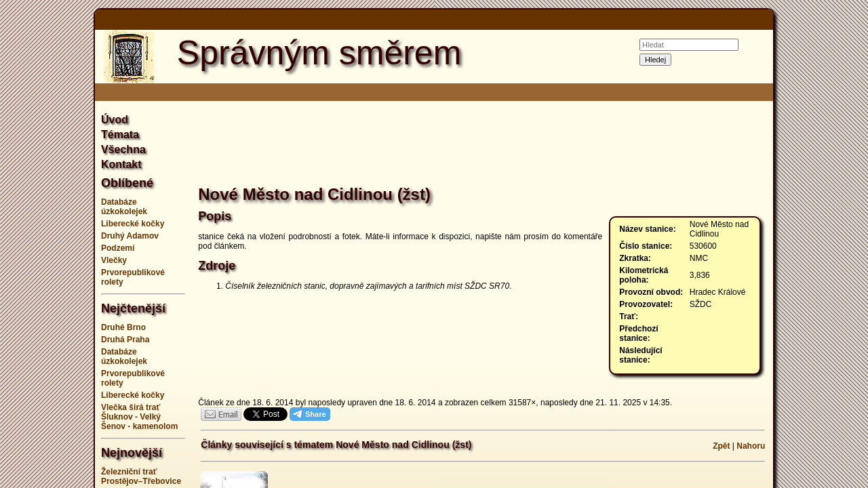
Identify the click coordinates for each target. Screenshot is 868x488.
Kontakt (121, 164)
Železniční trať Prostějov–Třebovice (141, 476)
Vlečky (114, 260)
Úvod (115, 120)
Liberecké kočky (133, 224)
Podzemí (118, 248)
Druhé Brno (123, 327)
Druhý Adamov (130, 236)
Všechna (123, 149)
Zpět (721, 446)
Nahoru (751, 446)
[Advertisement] (827, 244)
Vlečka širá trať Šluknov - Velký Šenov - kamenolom (139, 417)
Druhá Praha (125, 340)
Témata (120, 135)
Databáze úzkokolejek (124, 207)
